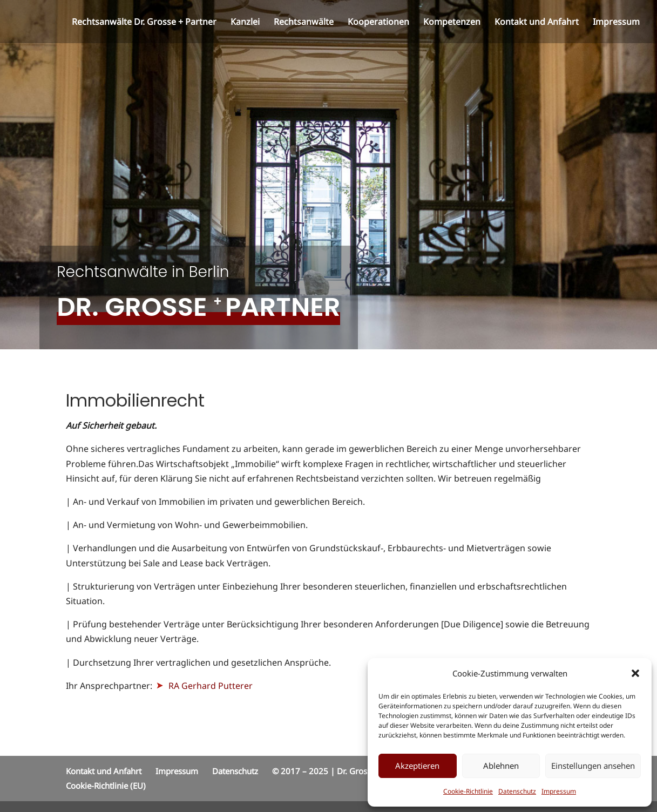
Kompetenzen (452, 23)
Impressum (559, 791)
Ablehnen (501, 766)
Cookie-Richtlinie (468, 791)
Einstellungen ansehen (593, 766)
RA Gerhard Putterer (205, 686)
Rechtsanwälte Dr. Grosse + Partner (144, 23)
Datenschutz (517, 791)
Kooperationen (378, 23)
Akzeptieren (417, 766)
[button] (635, 673)
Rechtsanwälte (304, 23)
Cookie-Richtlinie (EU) (106, 786)
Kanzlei (245, 23)
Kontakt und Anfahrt (537, 23)
